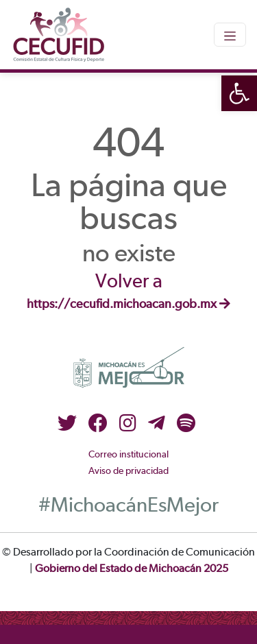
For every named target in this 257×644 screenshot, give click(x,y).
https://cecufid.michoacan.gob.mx (128, 305)
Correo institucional (128, 455)
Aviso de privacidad (128, 471)
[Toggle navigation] (230, 34)
